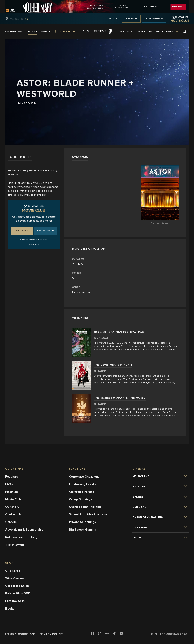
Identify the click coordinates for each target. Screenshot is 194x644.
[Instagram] (100, 634)
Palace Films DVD (18, 593)
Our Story (12, 507)
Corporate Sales (17, 586)
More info (34, 244)
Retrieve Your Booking (21, 537)
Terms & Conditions (20, 634)
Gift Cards (13, 571)
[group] (21, 19)
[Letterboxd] (107, 633)
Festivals (12, 477)
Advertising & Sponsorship (24, 530)
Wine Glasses (15, 578)
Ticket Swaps (15, 545)
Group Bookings (81, 499)
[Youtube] (121, 634)
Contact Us (13, 514)
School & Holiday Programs (88, 514)
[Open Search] (185, 31)
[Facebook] (92, 634)
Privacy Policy (51, 634)
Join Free (131, 19)
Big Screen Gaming (83, 530)
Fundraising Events (82, 484)
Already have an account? (34, 240)
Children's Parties (82, 492)
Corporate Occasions (84, 477)
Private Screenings (82, 522)
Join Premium (154, 19)
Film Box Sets (15, 601)
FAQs (9, 484)
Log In (113, 19)
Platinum (12, 492)
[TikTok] (114, 633)
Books (10, 609)
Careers (11, 522)
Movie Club (13, 499)
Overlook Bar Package (85, 507)
